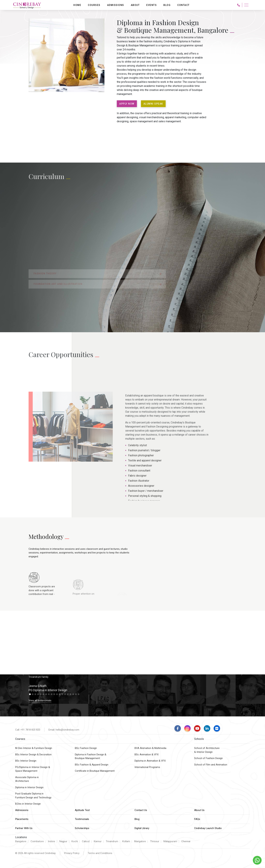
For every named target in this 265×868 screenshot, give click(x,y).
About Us (199, 810)
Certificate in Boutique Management (95, 771)
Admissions (22, 810)
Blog (137, 819)
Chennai (186, 841)
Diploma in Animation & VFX (150, 761)
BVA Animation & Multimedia (150, 748)
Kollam (126, 841)
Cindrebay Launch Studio (208, 828)
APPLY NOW (127, 104)
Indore (52, 841)
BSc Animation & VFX (147, 755)
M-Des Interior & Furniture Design (34, 748)
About (135, 5)
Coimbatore (37, 841)
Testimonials (82, 819)
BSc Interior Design (26, 761)
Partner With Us (24, 828)
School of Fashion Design (208, 758)
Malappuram (170, 841)
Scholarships (82, 828)
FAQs (197, 819)
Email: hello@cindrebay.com (64, 730)
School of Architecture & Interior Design (207, 750)
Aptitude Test (82, 810)
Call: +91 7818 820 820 (28, 730)
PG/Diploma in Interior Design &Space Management (33, 769)
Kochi (75, 841)
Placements (22, 819)
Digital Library (142, 828)
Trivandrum (112, 841)
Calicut (86, 841)
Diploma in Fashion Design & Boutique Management (91, 756)
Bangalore (21, 841)
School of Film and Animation (211, 765)
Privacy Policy (72, 853)
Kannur (98, 841)
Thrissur (155, 841)
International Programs (147, 767)
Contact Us (141, 810)
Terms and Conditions (100, 853)
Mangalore (140, 841)
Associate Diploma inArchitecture (27, 779)
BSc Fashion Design (86, 748)
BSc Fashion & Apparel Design (92, 765)
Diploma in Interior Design (29, 787)
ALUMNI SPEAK (153, 104)
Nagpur (63, 841)
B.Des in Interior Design (28, 804)
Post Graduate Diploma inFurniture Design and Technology (33, 796)
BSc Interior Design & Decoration (33, 755)
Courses (94, 5)
